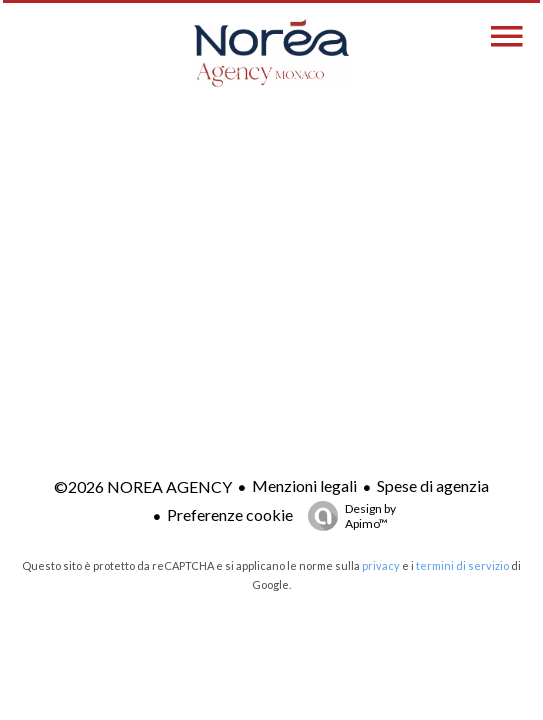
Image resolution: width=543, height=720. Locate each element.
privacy (381, 565)
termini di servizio (462, 565)
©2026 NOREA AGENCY (143, 486)
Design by (347, 516)
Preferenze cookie (230, 514)
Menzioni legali (304, 485)
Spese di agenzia (433, 485)
